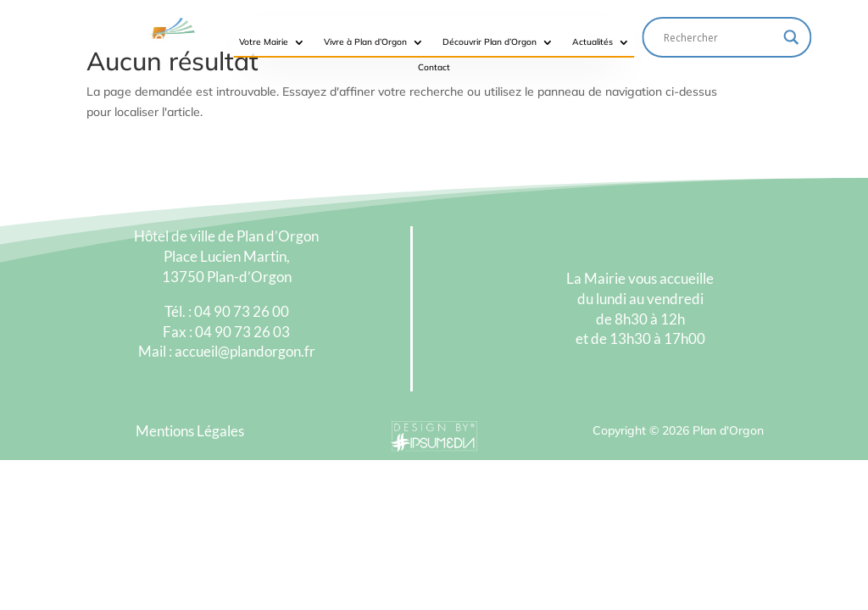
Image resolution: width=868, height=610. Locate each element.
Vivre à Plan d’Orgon (365, 42)
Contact (434, 67)
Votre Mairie (264, 42)
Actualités (593, 42)
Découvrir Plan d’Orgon (490, 42)
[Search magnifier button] (792, 37)
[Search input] (720, 37)
